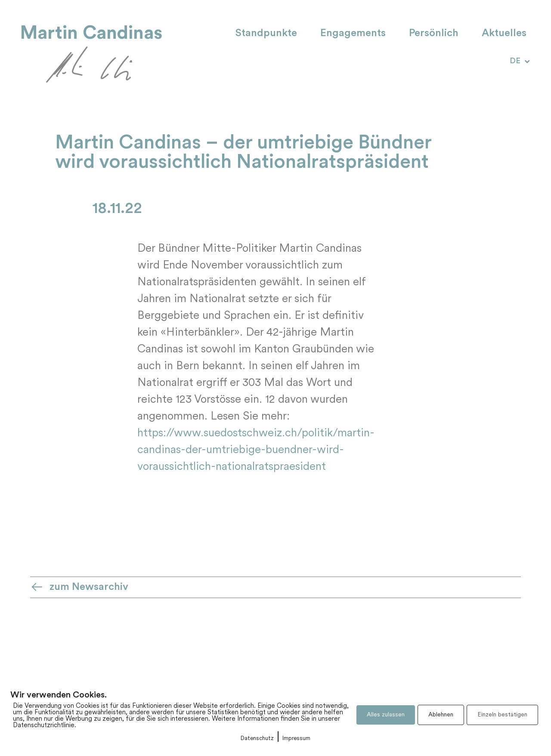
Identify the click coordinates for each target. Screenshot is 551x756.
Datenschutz (257, 739)
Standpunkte (266, 34)
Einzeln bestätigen (502, 715)
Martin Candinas (91, 33)
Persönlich (434, 34)
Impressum (296, 739)
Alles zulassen (386, 715)
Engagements (353, 34)
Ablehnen (441, 715)
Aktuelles (504, 34)
